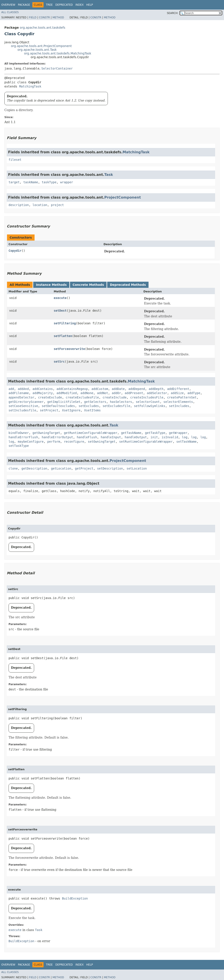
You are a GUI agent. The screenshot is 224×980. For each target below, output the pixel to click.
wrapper (67, 182)
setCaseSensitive (23, 406)
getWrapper (178, 433)
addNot (103, 393)
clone (13, 468)
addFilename (19, 393)
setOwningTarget (101, 442)
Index (80, 5)
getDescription (34, 468)
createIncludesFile (147, 397)
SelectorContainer (57, 68)
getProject (84, 468)
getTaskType (155, 433)
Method (58, 17)
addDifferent (178, 389)
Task (109, 175)
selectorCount (148, 402)
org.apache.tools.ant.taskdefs (42, 28)
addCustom (100, 389)
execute (60, 298)
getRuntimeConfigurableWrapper (91, 433)
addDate (118, 389)
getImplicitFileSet (64, 402)
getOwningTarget (46, 433)
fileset (15, 160)
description (19, 205)
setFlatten (63, 336)
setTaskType (19, 446)
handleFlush (87, 437)
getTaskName (131, 433)
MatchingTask (30, 86)
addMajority (43, 393)
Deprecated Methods (128, 285)
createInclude (115, 397)
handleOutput (136, 437)
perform (54, 442)
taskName (31, 182)
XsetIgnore (71, 410)
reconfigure (74, 442)
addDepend (137, 389)
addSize (177, 393)
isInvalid (170, 437)
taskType (49, 182)
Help (90, 5)
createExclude (50, 397)
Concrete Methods (88, 285)
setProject (49, 410)
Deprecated (64, 5)
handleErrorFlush (23, 437)
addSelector (157, 393)
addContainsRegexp (72, 389)
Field (33, 17)
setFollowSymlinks (150, 406)
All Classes (10, 12)
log (185, 437)
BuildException (75, 898)
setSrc (59, 362)
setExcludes (89, 406)
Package (24, 5)
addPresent (134, 393)
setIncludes (179, 406)
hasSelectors (121, 402)
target (14, 182)
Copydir (15, 251)
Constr (44, 17)
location (40, 205)
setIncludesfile (22, 410)
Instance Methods (51, 285)
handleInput (111, 437)
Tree (49, 5)
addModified (67, 393)
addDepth (156, 389)
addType (194, 393)
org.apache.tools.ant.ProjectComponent (41, 46)
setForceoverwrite (69, 349)
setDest (60, 311)
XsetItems (93, 410)
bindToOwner (19, 433)
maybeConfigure (31, 442)
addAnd (23, 389)
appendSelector (21, 397)
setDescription (110, 468)
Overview (8, 5)
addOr (116, 393)
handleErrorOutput (57, 437)
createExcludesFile (82, 397)
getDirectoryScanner (26, 402)
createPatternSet (182, 397)
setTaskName (186, 442)
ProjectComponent (123, 197)
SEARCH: (173, 13)
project (57, 205)
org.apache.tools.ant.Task (37, 50)
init (154, 437)
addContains (43, 389)
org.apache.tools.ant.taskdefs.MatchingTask (58, 53)
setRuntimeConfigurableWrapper (146, 442)
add (11, 389)
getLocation (61, 468)
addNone (87, 393)
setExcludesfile (116, 406)
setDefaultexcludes (58, 406)
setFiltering (65, 323)
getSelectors (95, 402)
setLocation (137, 468)
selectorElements (178, 402)
